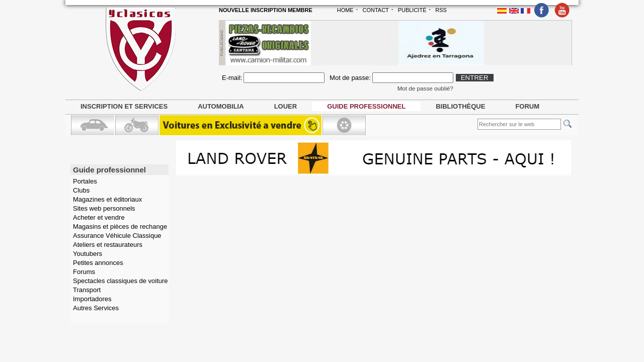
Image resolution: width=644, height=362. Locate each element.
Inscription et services (124, 106)
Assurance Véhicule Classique (117, 236)
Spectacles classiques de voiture (120, 281)
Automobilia (221, 106)
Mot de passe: (350, 78)
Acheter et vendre (99, 217)
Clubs (81, 190)
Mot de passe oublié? (425, 88)
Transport (87, 290)
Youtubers (88, 254)
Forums (84, 272)
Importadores (92, 299)
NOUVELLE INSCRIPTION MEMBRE (266, 10)
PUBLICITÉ (412, 10)
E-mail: (232, 78)
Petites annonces (98, 263)
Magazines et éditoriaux (107, 199)
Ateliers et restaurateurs (108, 245)
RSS (441, 10)
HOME (345, 10)
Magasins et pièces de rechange (120, 227)
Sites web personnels (104, 208)
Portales (85, 181)
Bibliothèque (460, 106)
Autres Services (96, 308)
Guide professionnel (366, 106)
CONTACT (375, 10)
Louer (286, 106)
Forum (527, 106)
